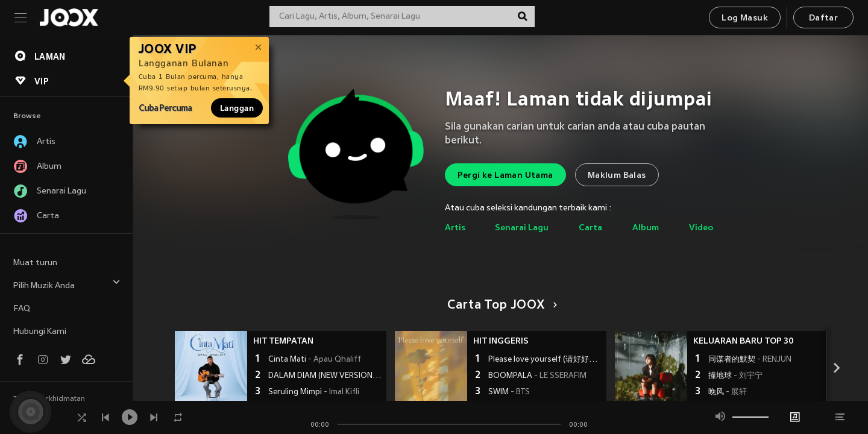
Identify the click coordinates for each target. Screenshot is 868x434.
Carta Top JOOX (500, 306)
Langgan (237, 108)
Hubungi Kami (40, 332)
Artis (455, 228)
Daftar (823, 18)
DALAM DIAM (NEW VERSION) (326, 376)
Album (646, 228)
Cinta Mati (315, 360)
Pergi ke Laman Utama (505, 176)
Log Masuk (745, 18)
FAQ (22, 309)
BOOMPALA (537, 376)
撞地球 (735, 376)
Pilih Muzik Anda (67, 284)
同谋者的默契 (750, 360)
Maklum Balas (617, 176)
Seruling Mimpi (314, 392)
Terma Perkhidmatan (49, 399)
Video (701, 228)
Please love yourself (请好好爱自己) (546, 360)
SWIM (509, 392)
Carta (590, 228)
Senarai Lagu (522, 228)
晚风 (728, 392)
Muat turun (35, 263)
